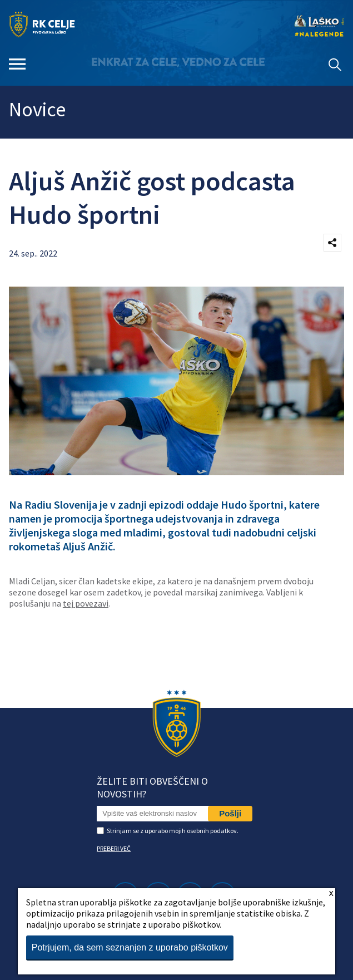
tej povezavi (86, 603)
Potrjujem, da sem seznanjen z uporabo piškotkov (130, 947)
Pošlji (230, 813)
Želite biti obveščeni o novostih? (152, 787)
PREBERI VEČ (114, 848)
